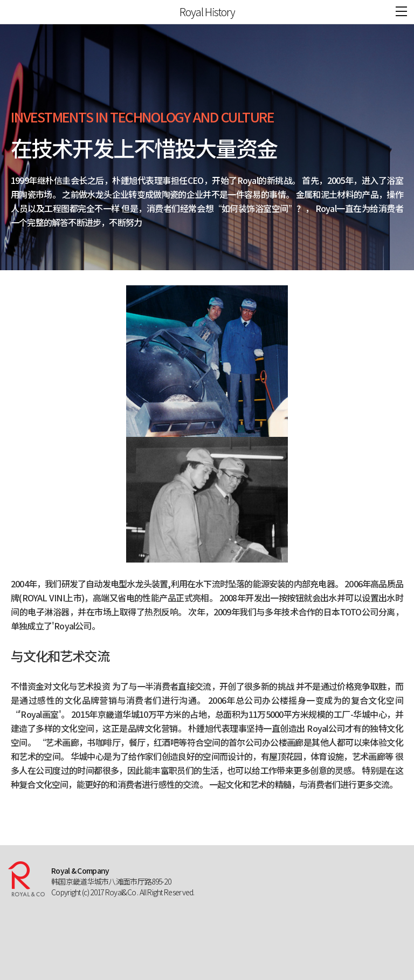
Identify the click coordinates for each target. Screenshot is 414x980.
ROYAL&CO (17, 12)
